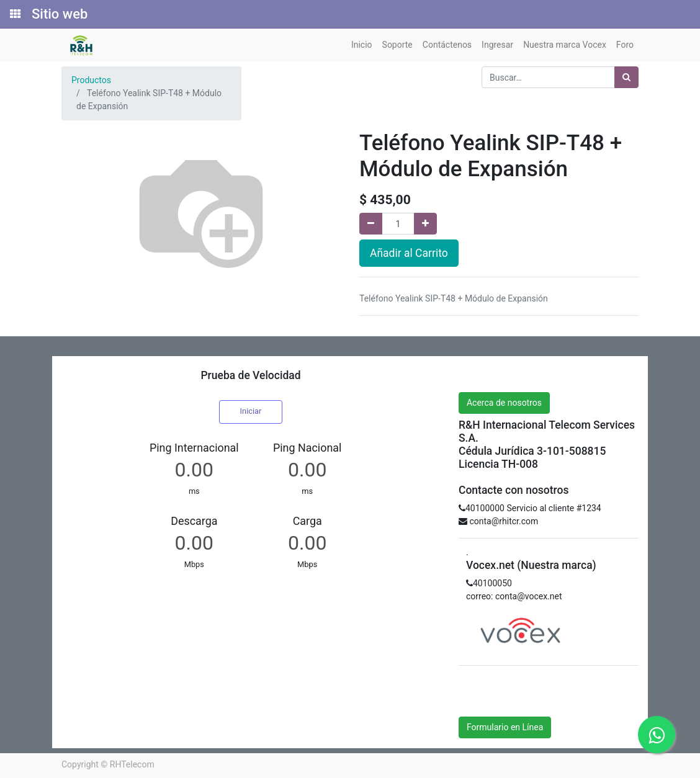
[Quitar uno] (371, 224)
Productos (91, 80)
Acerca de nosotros (504, 403)
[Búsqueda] (626, 77)
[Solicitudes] (14, 14)
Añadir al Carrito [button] (409, 253)
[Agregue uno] (425, 224)
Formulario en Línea (505, 727)
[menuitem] (362, 45)
